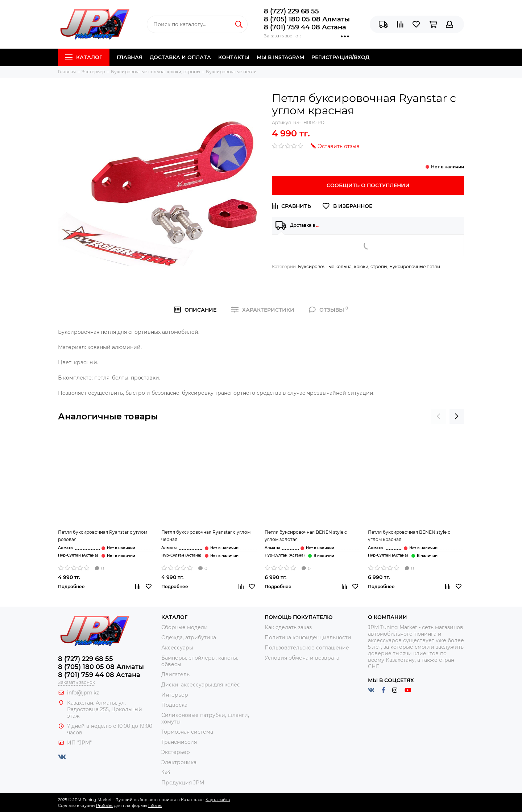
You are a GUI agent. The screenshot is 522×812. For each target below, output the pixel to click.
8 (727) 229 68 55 (291, 11)
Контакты (234, 57)
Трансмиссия (179, 742)
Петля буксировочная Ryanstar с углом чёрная (206, 536)
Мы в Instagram (280, 57)
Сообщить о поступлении (368, 185)
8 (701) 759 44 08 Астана (305, 27)
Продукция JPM (183, 783)
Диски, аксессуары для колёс (201, 685)
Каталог (84, 57)
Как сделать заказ (288, 627)
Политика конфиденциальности (308, 637)
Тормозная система (187, 732)
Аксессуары (177, 648)
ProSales (105, 805)
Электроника (179, 762)
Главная (130, 57)
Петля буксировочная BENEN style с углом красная (409, 536)
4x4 (166, 772)
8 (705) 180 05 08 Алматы (307, 19)
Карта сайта (218, 800)
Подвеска (174, 705)
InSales (155, 805)
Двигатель (175, 674)
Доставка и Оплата (180, 57)
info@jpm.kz (83, 693)
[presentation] (439, 417)
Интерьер (175, 695)
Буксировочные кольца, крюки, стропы (343, 266)
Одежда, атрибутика (189, 637)
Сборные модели (185, 627)
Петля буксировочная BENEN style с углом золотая (306, 536)
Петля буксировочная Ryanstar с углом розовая (103, 536)
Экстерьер (176, 752)
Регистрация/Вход (340, 57)
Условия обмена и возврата (302, 658)
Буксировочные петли (415, 266)
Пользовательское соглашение (307, 648)
